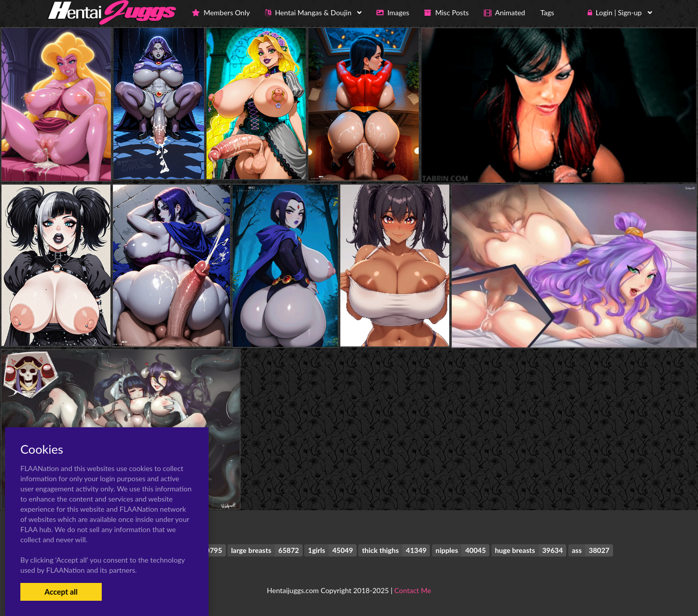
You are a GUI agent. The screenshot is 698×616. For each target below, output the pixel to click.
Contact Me (413, 590)
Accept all (61, 592)
